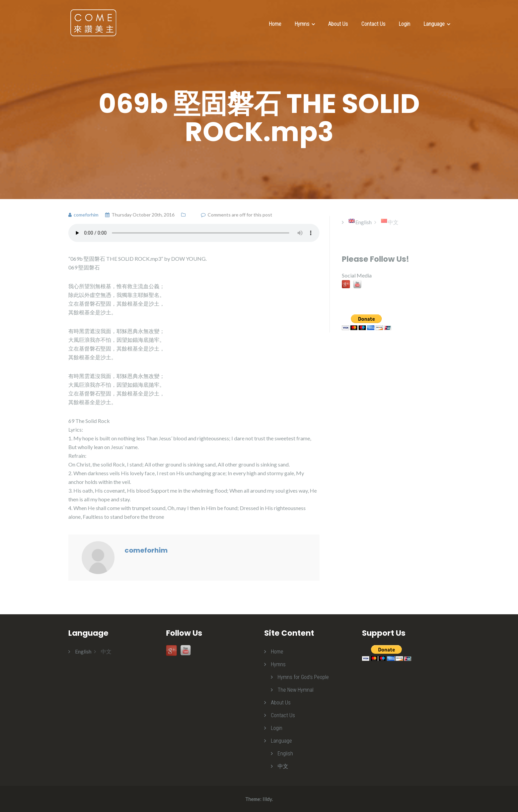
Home (275, 24)
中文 (283, 766)
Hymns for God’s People (303, 677)
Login (404, 24)
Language (434, 24)
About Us (338, 24)
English (285, 754)
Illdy (267, 799)
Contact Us (373, 24)
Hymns (302, 24)
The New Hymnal (295, 690)
